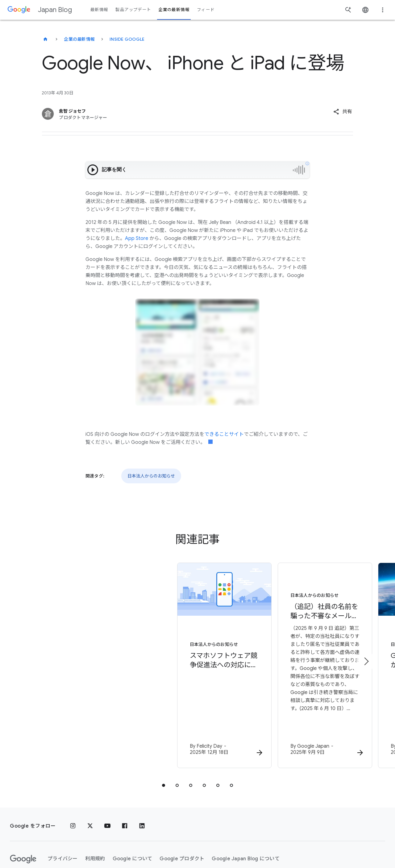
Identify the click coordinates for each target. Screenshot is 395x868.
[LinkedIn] (142, 789)
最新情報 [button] (99, 10)
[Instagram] (73, 789)
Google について (133, 822)
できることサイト (224, 434)
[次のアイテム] (366, 643)
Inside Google (127, 39)
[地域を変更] (93, 845)
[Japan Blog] (45, 39)
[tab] (164, 749)
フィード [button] (206, 10)
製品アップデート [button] (133, 10)
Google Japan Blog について (246, 822)
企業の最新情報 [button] (174, 10)
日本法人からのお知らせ (151, 476)
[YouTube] (107, 789)
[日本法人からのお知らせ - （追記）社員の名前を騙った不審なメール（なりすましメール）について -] (278, 648)
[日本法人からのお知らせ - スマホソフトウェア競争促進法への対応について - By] (117, 648)
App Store (137, 238)
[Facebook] (125, 789)
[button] (343, 112)
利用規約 (95, 822)
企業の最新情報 (79, 39)
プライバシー (63, 822)
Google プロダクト (182, 822)
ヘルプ (23, 845)
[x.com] (90, 789)
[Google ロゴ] (23, 822)
